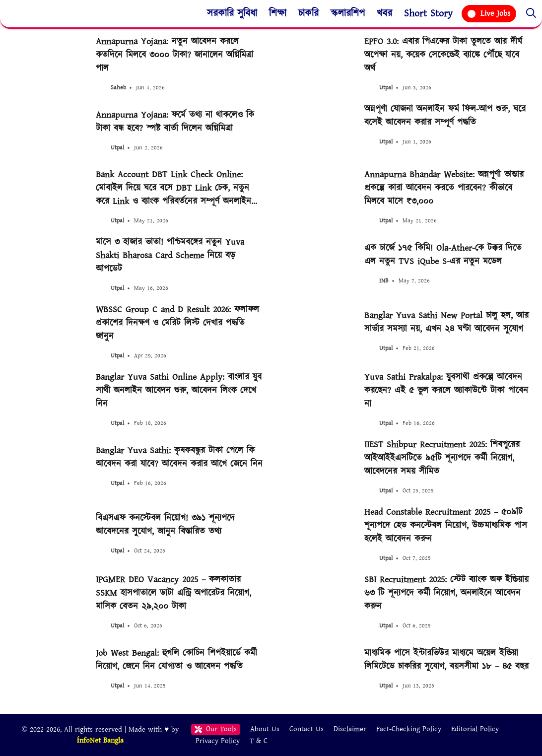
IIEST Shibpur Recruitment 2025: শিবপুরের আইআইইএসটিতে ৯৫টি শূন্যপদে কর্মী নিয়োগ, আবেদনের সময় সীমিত (442, 458)
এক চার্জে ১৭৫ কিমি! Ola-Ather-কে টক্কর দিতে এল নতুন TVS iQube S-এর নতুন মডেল (443, 255)
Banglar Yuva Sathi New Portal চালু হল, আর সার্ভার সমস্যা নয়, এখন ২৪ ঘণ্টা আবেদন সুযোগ (446, 322)
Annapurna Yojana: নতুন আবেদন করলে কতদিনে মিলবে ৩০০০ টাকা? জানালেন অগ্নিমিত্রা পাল (175, 55)
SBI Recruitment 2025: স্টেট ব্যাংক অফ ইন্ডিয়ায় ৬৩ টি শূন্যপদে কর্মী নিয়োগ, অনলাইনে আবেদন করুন (446, 593)
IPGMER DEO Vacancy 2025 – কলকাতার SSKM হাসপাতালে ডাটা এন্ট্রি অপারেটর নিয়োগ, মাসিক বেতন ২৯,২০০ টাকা (173, 593)
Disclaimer (350, 729)
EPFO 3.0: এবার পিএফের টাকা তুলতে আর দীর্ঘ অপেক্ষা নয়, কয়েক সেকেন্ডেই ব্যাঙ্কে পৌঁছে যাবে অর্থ (443, 55)
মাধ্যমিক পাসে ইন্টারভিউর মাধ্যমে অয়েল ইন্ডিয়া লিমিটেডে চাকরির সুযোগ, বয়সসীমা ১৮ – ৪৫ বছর (446, 660)
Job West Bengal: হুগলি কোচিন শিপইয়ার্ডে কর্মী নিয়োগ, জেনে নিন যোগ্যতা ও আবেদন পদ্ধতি (176, 660)
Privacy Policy (218, 740)
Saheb (118, 88)
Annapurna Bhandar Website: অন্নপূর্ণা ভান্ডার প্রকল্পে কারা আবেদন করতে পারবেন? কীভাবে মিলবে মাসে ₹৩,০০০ (444, 188)
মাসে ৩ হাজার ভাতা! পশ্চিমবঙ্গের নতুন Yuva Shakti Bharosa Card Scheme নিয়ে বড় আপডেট (170, 255)
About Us (265, 729)
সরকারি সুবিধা (232, 13)
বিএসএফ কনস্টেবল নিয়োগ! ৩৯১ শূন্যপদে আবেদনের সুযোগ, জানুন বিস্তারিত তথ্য (165, 525)
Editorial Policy (475, 729)
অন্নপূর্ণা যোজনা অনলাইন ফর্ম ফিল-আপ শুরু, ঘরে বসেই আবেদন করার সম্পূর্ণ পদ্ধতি (445, 116)
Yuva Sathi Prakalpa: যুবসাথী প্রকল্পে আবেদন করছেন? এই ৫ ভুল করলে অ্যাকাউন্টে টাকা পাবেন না (446, 390)
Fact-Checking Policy (409, 729)
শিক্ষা (278, 13)
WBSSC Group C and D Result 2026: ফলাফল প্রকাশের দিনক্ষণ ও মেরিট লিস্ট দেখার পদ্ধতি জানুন (177, 323)
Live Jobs (489, 13)
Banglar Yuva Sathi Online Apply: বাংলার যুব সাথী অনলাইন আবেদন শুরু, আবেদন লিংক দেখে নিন (179, 390)
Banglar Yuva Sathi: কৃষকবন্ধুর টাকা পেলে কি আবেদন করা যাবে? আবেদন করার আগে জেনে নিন (179, 457)
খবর (384, 13)
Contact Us (306, 729)
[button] (531, 14)
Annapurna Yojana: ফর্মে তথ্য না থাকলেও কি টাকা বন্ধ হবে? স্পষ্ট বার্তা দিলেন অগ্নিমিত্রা (175, 122)
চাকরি (308, 13)
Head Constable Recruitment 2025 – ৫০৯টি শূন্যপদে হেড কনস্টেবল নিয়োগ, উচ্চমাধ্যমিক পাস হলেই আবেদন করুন (446, 525)
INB (384, 281)
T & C (259, 740)
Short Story (428, 13)
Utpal (386, 88)
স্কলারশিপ (348, 13)
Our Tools (216, 729)
